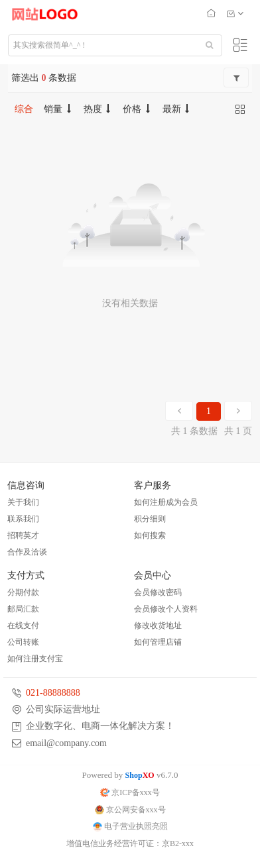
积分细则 (150, 519)
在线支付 (23, 625)
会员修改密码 (158, 592)
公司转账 (23, 642)
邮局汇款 (23, 609)
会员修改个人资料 (166, 609)
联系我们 (23, 519)
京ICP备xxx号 (130, 792)
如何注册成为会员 (166, 502)
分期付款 (23, 592)
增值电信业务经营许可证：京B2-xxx (130, 843)
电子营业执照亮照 (130, 826)
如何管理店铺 (158, 642)
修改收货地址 (158, 625)
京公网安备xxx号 (130, 810)
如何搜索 (150, 535)
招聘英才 (23, 535)
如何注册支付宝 (35, 659)
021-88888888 (53, 693)
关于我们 (23, 502)
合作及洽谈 (27, 552)
